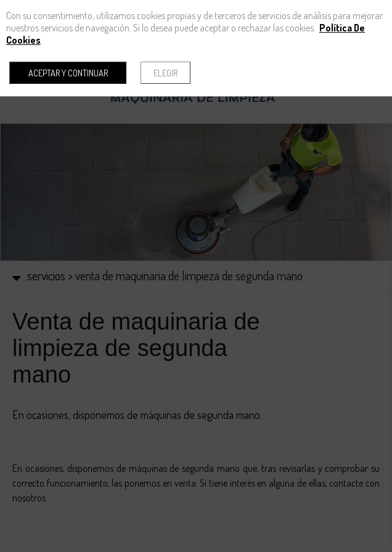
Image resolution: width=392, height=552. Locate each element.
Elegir (165, 73)
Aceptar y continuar (68, 73)
